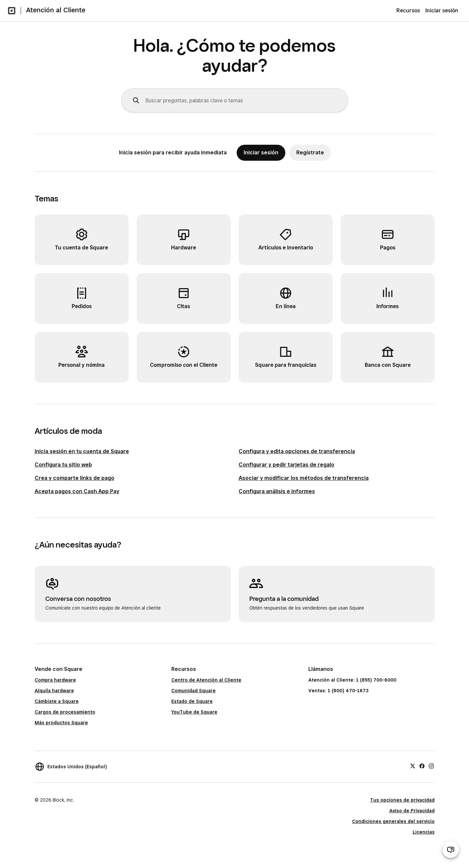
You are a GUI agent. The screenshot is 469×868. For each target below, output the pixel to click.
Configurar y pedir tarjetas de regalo (286, 465)
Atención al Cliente (56, 10)
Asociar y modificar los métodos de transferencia (304, 478)
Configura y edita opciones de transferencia (297, 451)
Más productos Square (61, 723)
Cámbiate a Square (57, 701)
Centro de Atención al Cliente (206, 680)
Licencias (424, 832)
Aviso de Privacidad (412, 811)
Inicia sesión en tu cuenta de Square (82, 451)
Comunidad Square (193, 691)
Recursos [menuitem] (408, 11)
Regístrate (310, 153)
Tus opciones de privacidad (402, 800)
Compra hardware (55, 680)
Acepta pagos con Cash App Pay (77, 491)
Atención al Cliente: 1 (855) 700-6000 (352, 680)
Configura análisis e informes (277, 491)
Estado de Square (192, 701)
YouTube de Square (194, 712)
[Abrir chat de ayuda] (451, 850)
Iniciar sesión (442, 11)
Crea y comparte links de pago (74, 478)
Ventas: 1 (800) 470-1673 (338, 691)
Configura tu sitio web (63, 465)
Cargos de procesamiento (65, 712)
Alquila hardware (54, 691)
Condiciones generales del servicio (393, 821)
